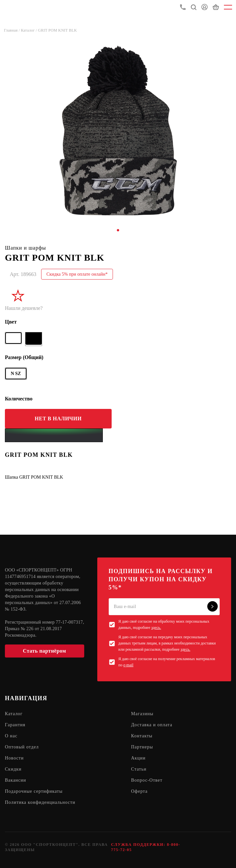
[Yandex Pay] (54, 435)
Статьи (139, 769)
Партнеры (142, 747)
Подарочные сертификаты (34, 791)
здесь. (156, 628)
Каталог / (29, 30)
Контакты (142, 736)
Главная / (12, 30)
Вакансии (16, 780)
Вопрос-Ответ (147, 780)
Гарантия (15, 725)
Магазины (142, 714)
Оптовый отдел (22, 747)
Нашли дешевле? (24, 308)
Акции (138, 758)
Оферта (140, 791)
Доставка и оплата (152, 725)
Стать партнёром (44, 651)
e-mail (128, 665)
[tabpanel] (118, 130)
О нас (11, 736)
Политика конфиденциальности (40, 802)
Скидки (13, 769)
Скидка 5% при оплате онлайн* (77, 274)
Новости (14, 758)
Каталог (14, 714)
